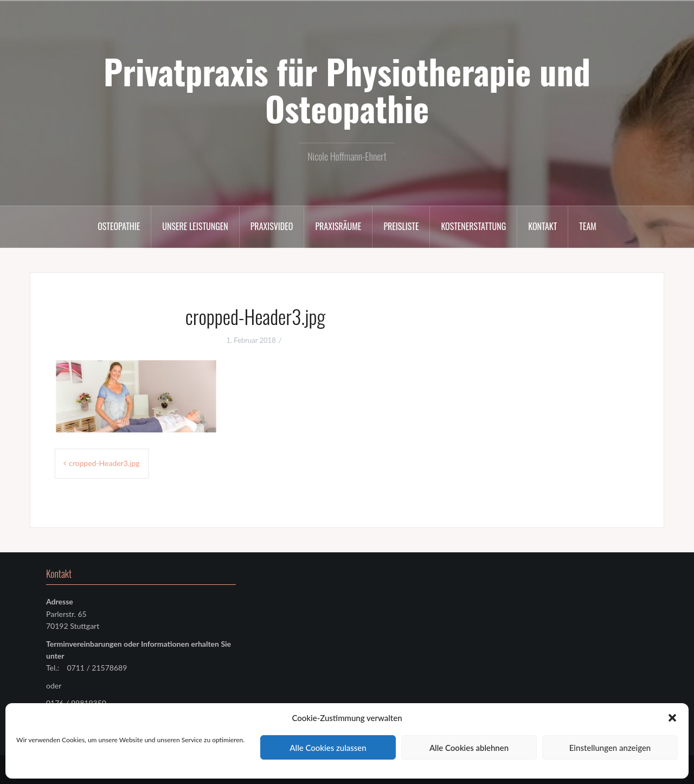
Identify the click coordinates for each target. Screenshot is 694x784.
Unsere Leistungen (195, 226)
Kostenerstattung (473, 226)
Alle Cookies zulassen (328, 748)
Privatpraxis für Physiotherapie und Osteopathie (347, 90)
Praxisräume (338, 226)
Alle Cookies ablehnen (469, 748)
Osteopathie (119, 226)
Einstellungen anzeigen (610, 748)
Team (588, 226)
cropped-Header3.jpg (104, 463)
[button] (672, 718)
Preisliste (401, 226)
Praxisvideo (272, 226)
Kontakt (542, 226)
